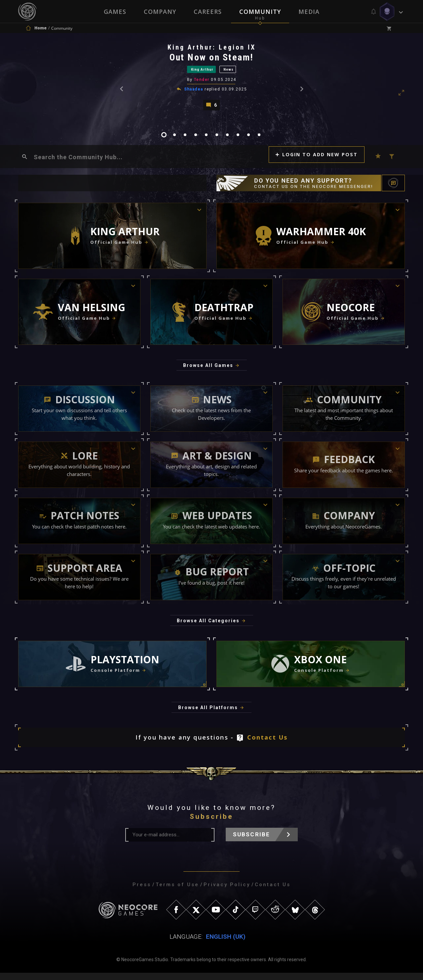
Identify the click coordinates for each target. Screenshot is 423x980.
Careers (208, 12)
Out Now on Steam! (212, 59)
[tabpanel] (211, 79)
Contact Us (268, 744)
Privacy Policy (227, 892)
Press (142, 892)
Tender (202, 84)
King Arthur (198, 72)
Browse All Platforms (208, 715)
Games (114, 12)
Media (310, 12)
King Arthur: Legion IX (212, 49)
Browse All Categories (208, 628)
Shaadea (194, 93)
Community (260, 12)
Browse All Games (208, 373)
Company (160, 12)
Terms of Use (177, 892)
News (237, 72)
